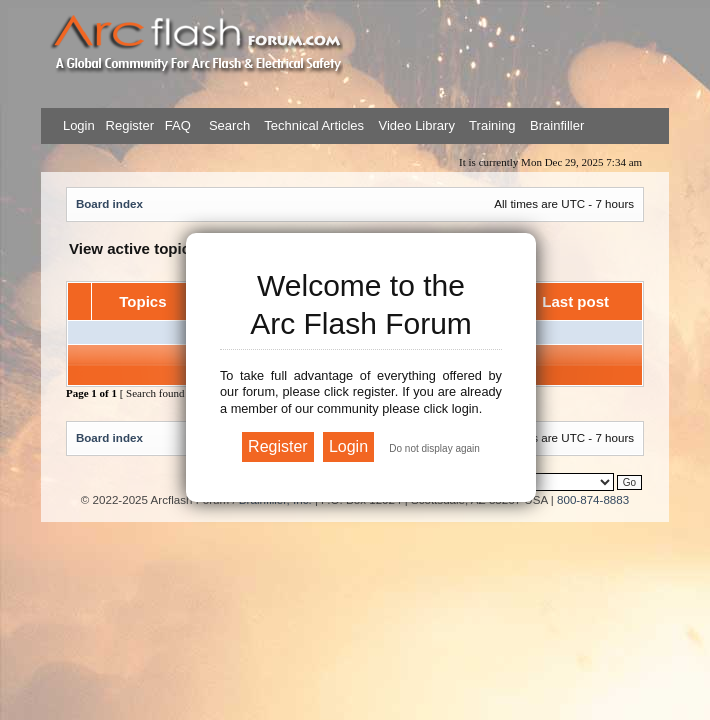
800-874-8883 (593, 499)
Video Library (417, 125)
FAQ (176, 125)
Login (79, 125)
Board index (109, 203)
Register (128, 125)
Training (492, 125)
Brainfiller (557, 125)
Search (227, 125)
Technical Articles (314, 125)
